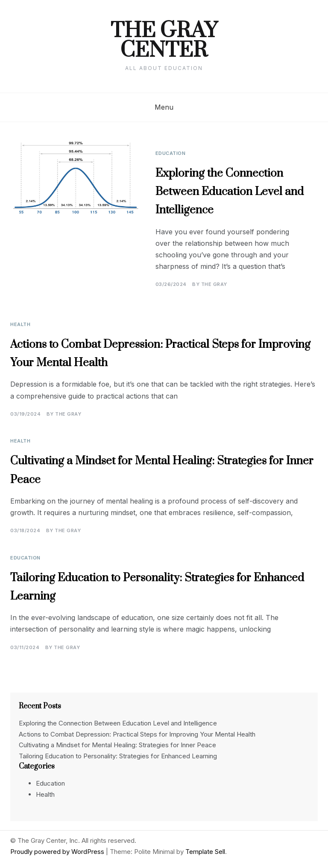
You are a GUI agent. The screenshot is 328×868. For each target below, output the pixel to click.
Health (20, 324)
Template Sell (205, 852)
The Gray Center (164, 41)
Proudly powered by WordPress (58, 852)
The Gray (214, 284)
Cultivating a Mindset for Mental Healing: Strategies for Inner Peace (117, 745)
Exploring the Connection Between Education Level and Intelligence (230, 192)
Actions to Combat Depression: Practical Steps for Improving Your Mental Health (137, 734)
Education (171, 153)
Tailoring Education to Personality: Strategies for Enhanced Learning (118, 756)
